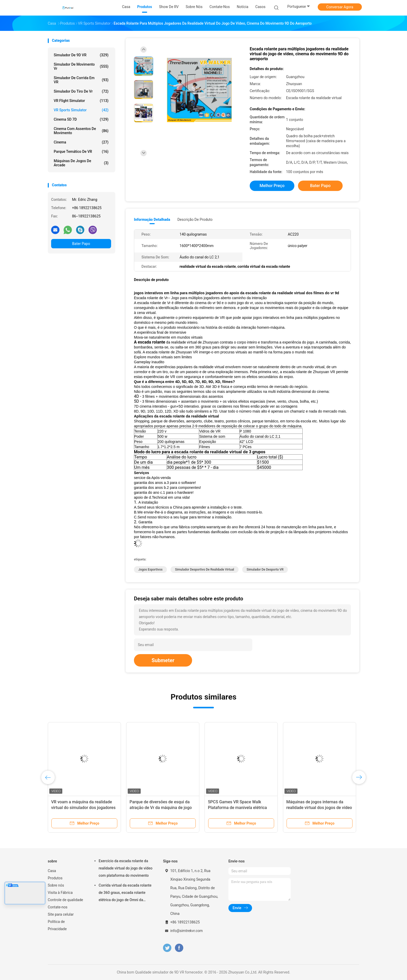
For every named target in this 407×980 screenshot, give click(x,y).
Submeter (163, 660)
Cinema (81, 142)
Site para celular (61, 914)
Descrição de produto (195, 220)
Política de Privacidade (57, 925)
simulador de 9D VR (81, 55)
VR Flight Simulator (81, 101)
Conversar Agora (340, 7)
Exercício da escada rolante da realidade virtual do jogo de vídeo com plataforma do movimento (126, 868)
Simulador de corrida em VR (81, 80)
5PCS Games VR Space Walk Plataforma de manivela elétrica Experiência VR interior (237, 808)
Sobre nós (56, 885)
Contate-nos (58, 907)
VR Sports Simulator (81, 110)
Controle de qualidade (65, 900)
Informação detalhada (152, 220)
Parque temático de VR (81, 152)
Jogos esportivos (150, 570)
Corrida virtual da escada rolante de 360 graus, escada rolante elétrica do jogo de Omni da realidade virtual (125, 893)
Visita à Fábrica (60, 893)
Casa (52, 871)
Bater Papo (81, 244)
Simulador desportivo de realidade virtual (205, 570)
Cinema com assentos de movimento (81, 131)
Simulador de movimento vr (81, 66)
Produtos (55, 878)
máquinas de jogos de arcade (81, 163)
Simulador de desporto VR (265, 570)
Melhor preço (272, 186)
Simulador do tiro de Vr (81, 91)
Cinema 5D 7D (81, 119)
